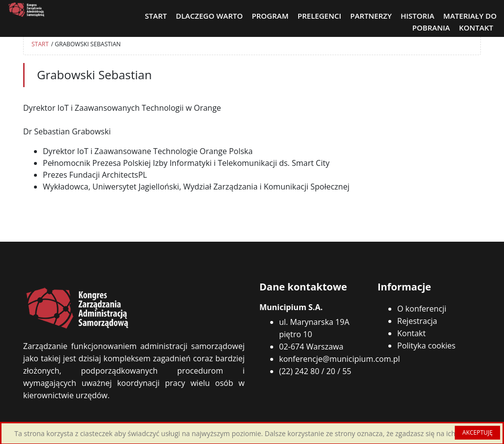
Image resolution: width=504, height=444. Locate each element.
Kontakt (411, 333)
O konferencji (422, 309)
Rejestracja (417, 321)
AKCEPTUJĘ (477, 432)
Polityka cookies (426, 346)
